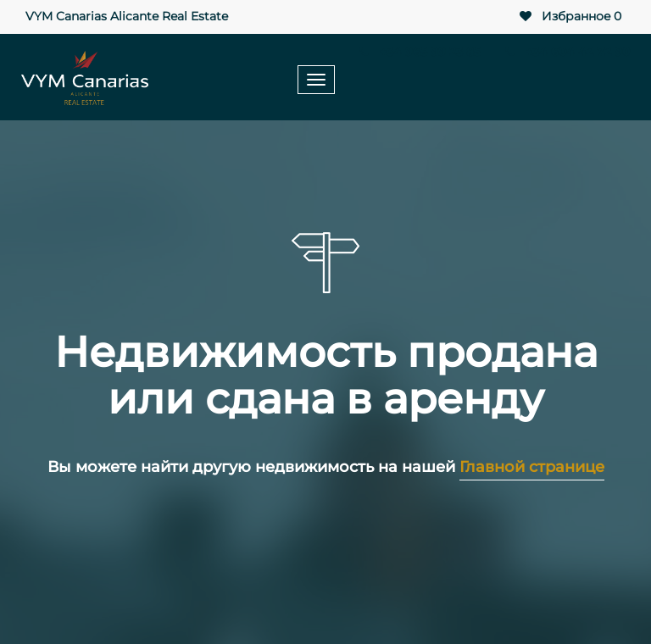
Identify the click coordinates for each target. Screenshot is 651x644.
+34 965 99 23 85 (419, 52)
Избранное (569, 17)
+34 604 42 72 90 (565, 52)
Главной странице (532, 467)
